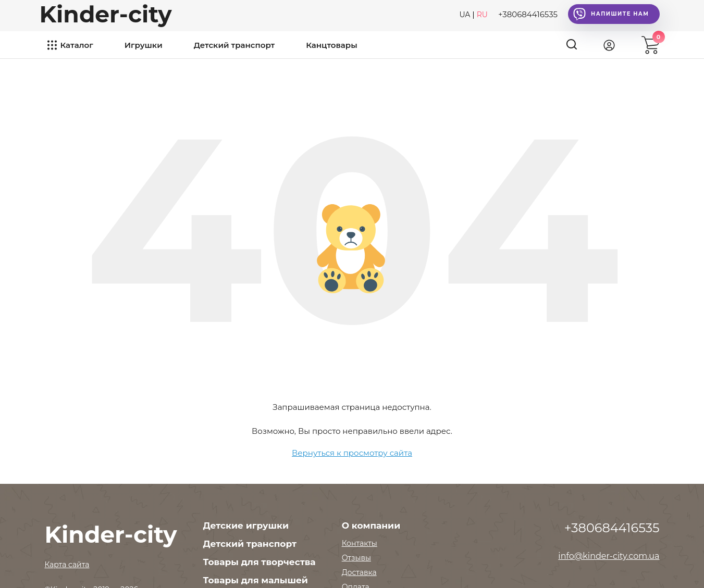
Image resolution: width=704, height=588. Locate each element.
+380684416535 (528, 14)
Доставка (359, 572)
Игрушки (144, 45)
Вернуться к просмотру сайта (352, 453)
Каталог (77, 45)
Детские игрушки (246, 526)
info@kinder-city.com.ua (609, 556)
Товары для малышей (256, 580)
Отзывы (356, 558)
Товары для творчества (260, 562)
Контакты (360, 543)
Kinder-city (106, 14)
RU (482, 15)
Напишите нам (611, 14)
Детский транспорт (234, 45)
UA (465, 15)
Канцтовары (331, 45)
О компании (371, 526)
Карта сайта (67, 565)
